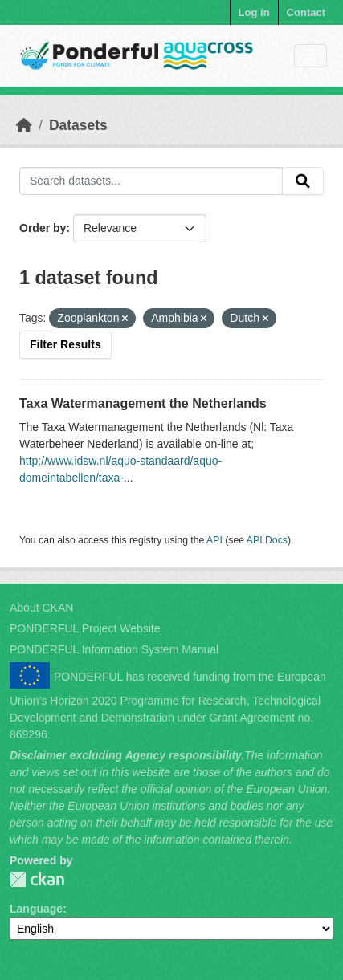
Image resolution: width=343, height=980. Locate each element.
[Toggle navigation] (310, 56)
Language (36, 909)
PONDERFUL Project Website (85, 628)
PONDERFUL (37, 879)
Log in (254, 12)
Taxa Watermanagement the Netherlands (143, 403)
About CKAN (41, 608)
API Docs (267, 540)
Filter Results (65, 344)
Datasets (78, 125)
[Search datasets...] (151, 181)
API (214, 540)
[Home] (24, 125)
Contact (306, 12)
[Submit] (303, 181)
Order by (43, 228)
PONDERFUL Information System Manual (114, 649)
